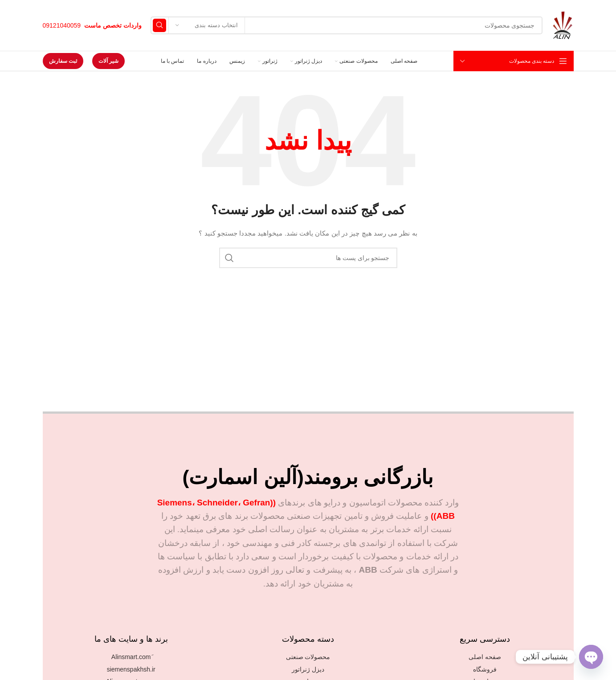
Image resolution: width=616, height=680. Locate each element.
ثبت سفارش (63, 61)
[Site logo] (563, 25)
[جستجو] (347, 25)
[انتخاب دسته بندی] (207, 25)
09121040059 (62, 25)
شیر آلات (108, 61)
